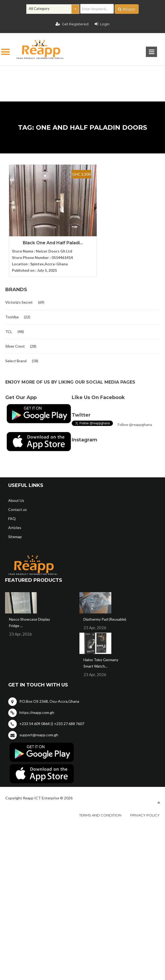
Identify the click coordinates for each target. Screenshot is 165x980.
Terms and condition (100, 812)
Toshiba (12, 313)
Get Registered (72, 24)
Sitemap (15, 533)
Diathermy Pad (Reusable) (105, 616)
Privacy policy (145, 812)
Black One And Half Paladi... (44, 239)
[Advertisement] (82, 75)
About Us (16, 497)
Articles (15, 524)
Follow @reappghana (135, 421)
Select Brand (16, 357)
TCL (9, 328)
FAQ (12, 515)
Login (102, 24)
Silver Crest (15, 343)
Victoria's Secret (19, 299)
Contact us (18, 506)
